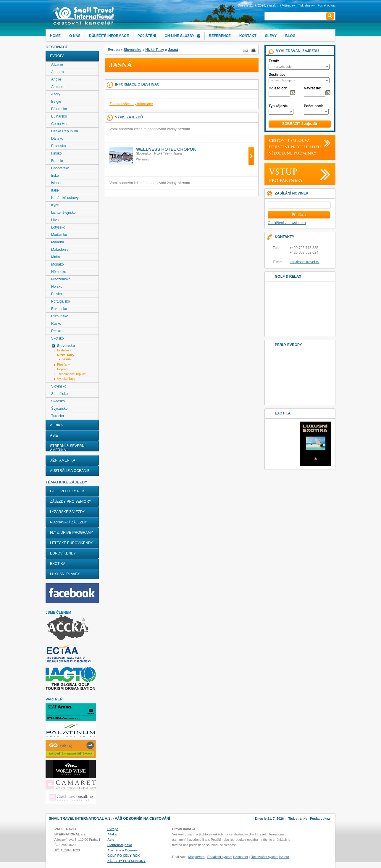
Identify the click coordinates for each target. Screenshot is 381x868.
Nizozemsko (61, 279)
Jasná (173, 50)
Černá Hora (60, 124)
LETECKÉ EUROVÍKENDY (71, 543)
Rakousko (59, 309)
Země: (274, 61)
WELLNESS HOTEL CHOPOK (166, 149)
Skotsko (58, 338)
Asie (54, 435)
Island (56, 183)
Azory (56, 94)
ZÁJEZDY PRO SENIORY (71, 501)
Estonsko (58, 146)
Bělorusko (59, 109)
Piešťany (63, 364)
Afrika (56, 425)
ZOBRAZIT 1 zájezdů (300, 124)
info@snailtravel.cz (305, 262)
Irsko (55, 176)
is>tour (284, 857)
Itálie (55, 190)
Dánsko (57, 139)
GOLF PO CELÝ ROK (67, 491)
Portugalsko (60, 301)
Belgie (56, 102)
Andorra (58, 72)
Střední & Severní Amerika (68, 448)
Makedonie (60, 250)
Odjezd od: (278, 88)
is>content (240, 857)
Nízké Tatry (155, 50)
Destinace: (278, 75)
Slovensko (133, 50)
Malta (55, 257)
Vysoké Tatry (66, 379)
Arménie (58, 87)
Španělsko (59, 394)
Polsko (56, 294)
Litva (55, 220)
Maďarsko (59, 235)
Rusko (56, 324)
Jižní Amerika (63, 460)
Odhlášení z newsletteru (287, 223)
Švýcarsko (59, 409)
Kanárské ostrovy (65, 198)
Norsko (57, 287)
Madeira (58, 242)
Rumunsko (60, 316)
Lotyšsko (58, 227)
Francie (57, 161)
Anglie (56, 79)
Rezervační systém (265, 857)
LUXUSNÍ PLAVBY (65, 574)
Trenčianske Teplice (71, 374)
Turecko (58, 416)
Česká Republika (65, 131)
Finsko (56, 153)
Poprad (62, 369)
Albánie (57, 65)
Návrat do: (313, 88)
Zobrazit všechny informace (131, 104)
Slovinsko (59, 386)
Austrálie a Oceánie (70, 471)
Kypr (55, 205)
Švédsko (58, 401)
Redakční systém (220, 857)
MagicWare (196, 857)
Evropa (57, 56)
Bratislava (64, 350)
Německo (59, 272)
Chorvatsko (60, 168)
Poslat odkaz (320, 819)
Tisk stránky (306, 5)
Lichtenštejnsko (63, 213)
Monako (58, 264)
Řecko (56, 331)
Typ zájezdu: (279, 106)
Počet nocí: (313, 106)
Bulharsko (59, 116)
